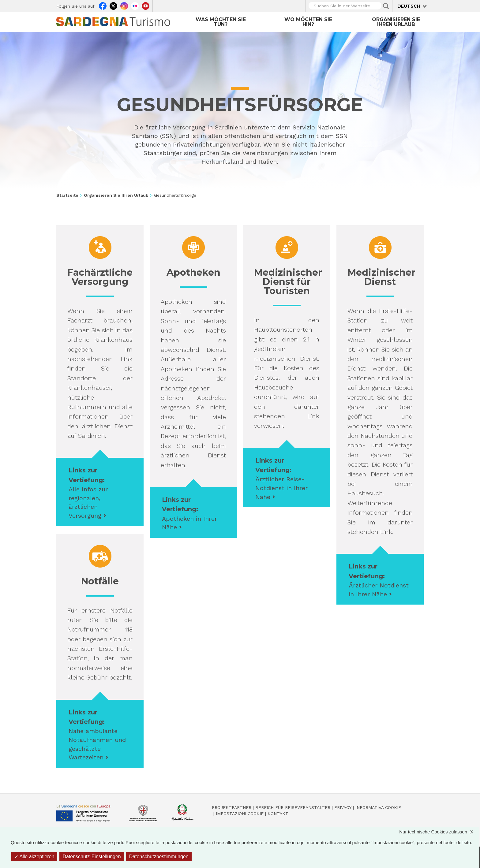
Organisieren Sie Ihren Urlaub (396, 22)
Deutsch (409, 6)
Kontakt (278, 814)
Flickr (135, 5)
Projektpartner (232, 807)
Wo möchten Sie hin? (308, 22)
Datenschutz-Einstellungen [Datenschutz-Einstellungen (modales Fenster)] (92, 857)
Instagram (124, 5)
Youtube (146, 5)
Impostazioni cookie (240, 814)
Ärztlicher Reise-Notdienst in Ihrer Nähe (281, 488)
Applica (386, 6)
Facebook (103, 5)
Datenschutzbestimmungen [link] (159, 857)
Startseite (67, 195)
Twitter (113, 5)
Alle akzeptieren (34, 857)
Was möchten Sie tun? (221, 22)
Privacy (343, 807)
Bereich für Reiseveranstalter (293, 807)
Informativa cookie (378, 807)
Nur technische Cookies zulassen (439, 832)
